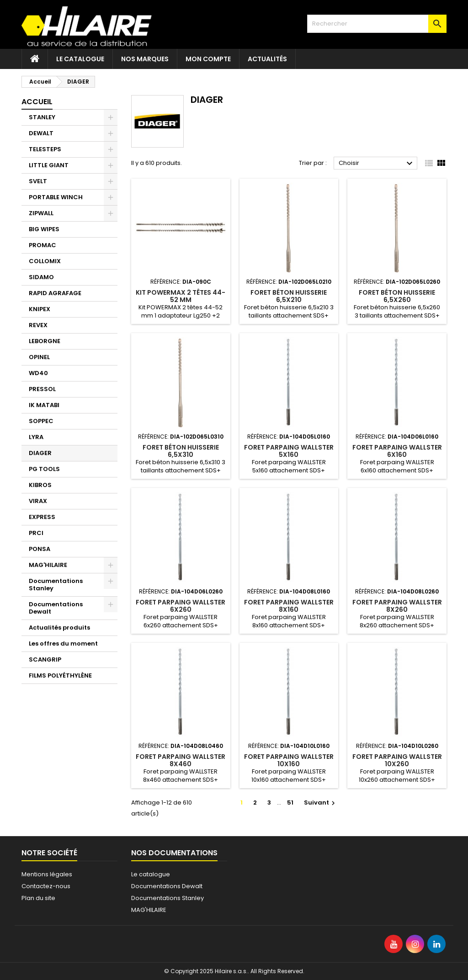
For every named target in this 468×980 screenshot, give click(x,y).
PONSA (40, 549)
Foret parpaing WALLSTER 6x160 (397, 451)
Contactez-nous (46, 886)
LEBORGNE (45, 341)
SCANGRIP (45, 660)
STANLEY (42, 117)
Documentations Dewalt (56, 608)
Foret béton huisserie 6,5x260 (397, 296)
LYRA (36, 437)
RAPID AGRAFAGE (55, 293)
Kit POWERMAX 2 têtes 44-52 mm (181, 296)
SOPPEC (41, 421)
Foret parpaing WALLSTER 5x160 (289, 451)
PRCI (36, 533)
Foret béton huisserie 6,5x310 (181, 451)
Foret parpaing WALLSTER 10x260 (397, 760)
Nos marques (145, 59)
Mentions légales (47, 874)
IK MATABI (44, 405)
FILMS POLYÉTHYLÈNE (60, 675)
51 (290, 803)
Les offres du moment (63, 644)
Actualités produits (59, 628)
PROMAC (43, 245)
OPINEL (39, 357)
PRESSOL (42, 389)
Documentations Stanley (56, 585)
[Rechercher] (377, 24)
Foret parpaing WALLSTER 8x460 (181, 760)
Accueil (37, 102)
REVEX (38, 325)
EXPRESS (42, 517)
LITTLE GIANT (49, 165)
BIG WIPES (44, 229)
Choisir (377, 164)
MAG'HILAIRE (48, 565)
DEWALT (41, 133)
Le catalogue (80, 59)
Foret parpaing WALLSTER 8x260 (397, 606)
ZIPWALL (41, 213)
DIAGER (40, 453)
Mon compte (208, 59)
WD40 (38, 373)
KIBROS (40, 485)
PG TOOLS (44, 469)
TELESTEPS (45, 149)
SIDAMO (41, 277)
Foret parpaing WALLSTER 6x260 (181, 606)
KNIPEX (40, 309)
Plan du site (38, 898)
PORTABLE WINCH (56, 197)
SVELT (38, 181)
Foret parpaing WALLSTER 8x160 (289, 606)
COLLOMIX (45, 261)
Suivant (321, 803)
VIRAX (38, 501)
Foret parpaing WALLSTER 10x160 (289, 760)
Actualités (267, 59)
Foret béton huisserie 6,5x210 (289, 296)
